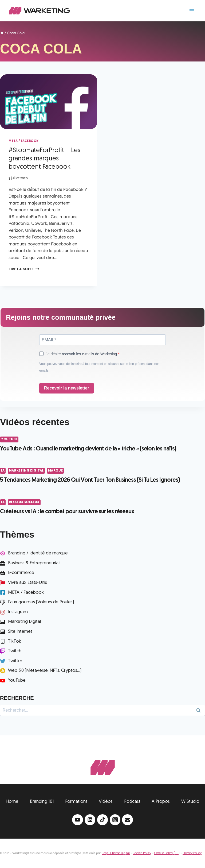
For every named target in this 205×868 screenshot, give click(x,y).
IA (3, 471)
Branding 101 (42, 802)
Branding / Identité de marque (38, 553)
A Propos (161, 802)
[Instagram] (115, 820)
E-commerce (21, 573)
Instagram (18, 612)
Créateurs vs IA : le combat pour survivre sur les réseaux (67, 512)
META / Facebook (24, 141)
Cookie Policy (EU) (167, 853)
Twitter (15, 661)
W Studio (190, 802)
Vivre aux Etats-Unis (27, 583)
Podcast (132, 802)
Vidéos (106, 802)
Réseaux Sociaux (24, 502)
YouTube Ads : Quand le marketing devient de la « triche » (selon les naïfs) (88, 449)
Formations (76, 802)
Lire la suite (24, 269)
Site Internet (20, 632)
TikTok (15, 641)
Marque (56, 471)
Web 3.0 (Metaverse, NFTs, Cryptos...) (45, 671)
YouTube (9, 439)
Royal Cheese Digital (116, 853)
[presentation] (49, 102)
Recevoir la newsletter (67, 388)
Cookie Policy (142, 853)
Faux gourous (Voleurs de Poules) (41, 602)
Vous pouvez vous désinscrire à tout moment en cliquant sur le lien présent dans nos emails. (99, 367)
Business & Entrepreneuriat (34, 563)
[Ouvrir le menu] (192, 11)
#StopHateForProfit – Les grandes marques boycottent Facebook (44, 159)
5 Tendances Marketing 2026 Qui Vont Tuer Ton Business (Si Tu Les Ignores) (90, 480)
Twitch (15, 651)
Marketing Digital (26, 471)
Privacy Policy (192, 853)
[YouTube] (78, 820)
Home (12, 802)
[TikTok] (103, 820)
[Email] (127, 820)
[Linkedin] (90, 820)
